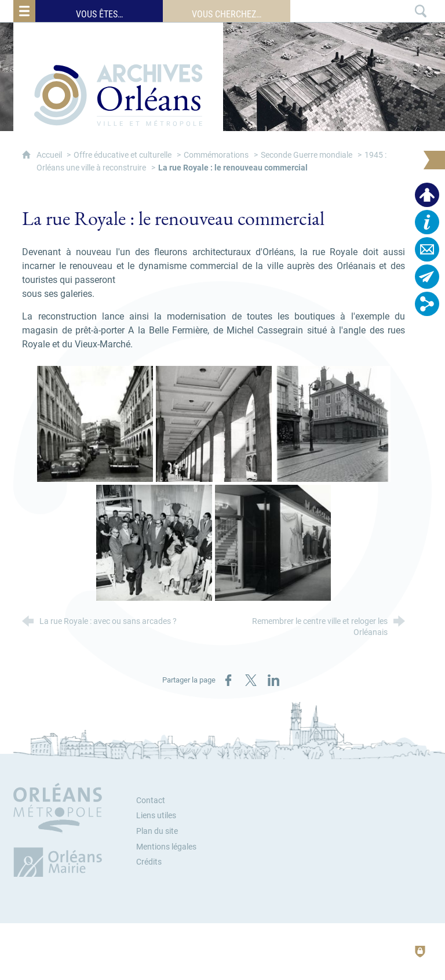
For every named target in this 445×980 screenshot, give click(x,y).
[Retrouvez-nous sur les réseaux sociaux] (427, 304)
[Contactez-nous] (427, 249)
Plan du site (157, 831)
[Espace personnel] (427, 195)
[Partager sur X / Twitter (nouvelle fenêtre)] (251, 680)
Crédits (149, 862)
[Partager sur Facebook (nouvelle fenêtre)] (228, 680)
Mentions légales (166, 847)
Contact (151, 801)
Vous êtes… (99, 14)
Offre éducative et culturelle (123, 155)
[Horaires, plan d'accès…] (427, 222)
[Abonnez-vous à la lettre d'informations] (427, 277)
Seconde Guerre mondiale (307, 155)
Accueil (50, 155)
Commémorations (216, 155)
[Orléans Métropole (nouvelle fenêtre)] (60, 830)
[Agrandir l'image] (95, 424)
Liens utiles (156, 816)
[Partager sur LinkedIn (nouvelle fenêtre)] (273, 680)
